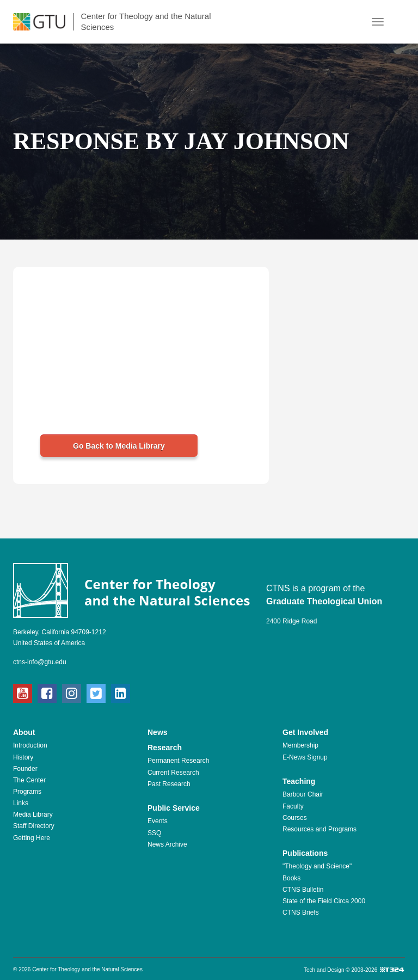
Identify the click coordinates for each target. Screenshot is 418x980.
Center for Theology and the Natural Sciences (146, 22)
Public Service (174, 808)
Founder (25, 769)
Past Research (169, 784)
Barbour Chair (303, 794)
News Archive (167, 844)
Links (21, 803)
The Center (29, 780)
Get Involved (305, 732)
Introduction (30, 745)
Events (158, 821)
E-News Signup (305, 757)
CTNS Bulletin (303, 890)
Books (291, 878)
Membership (300, 745)
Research (165, 748)
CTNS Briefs (301, 912)
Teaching (299, 781)
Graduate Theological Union (324, 601)
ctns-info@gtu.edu (40, 662)
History (23, 757)
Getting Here (32, 838)
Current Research (173, 773)
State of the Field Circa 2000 (324, 901)
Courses (295, 818)
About (24, 732)
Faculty (293, 806)
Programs (27, 792)
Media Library (33, 814)
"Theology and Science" (317, 866)
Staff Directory (34, 826)
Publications (305, 853)
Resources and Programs (319, 829)
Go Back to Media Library (119, 446)
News (158, 732)
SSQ (154, 833)
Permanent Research (178, 761)
